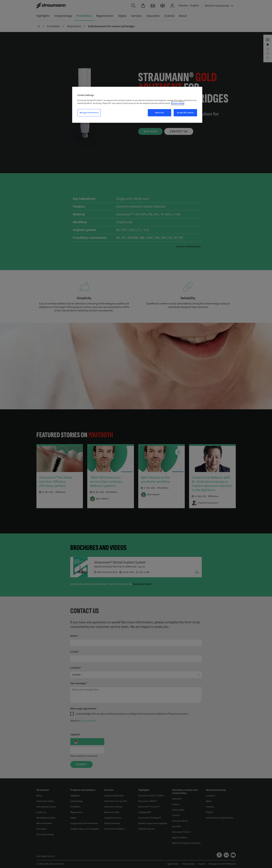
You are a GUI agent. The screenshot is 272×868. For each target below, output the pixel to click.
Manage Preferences (89, 113)
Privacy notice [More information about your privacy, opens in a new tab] (178, 103)
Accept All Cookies (185, 113)
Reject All (160, 113)
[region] (137, 105)
